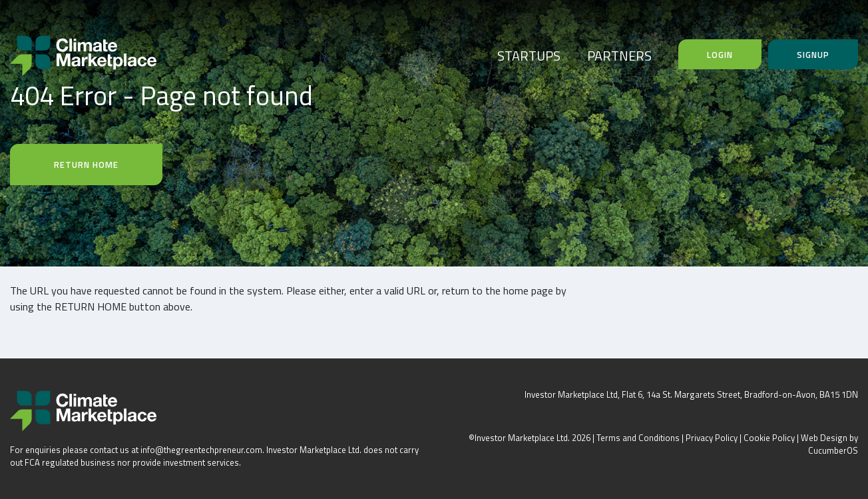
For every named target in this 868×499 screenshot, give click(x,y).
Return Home (86, 165)
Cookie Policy (769, 438)
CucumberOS (833, 450)
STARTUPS (529, 56)
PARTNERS (619, 56)
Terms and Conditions (638, 438)
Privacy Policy (712, 438)
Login (720, 55)
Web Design (824, 438)
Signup (813, 55)
